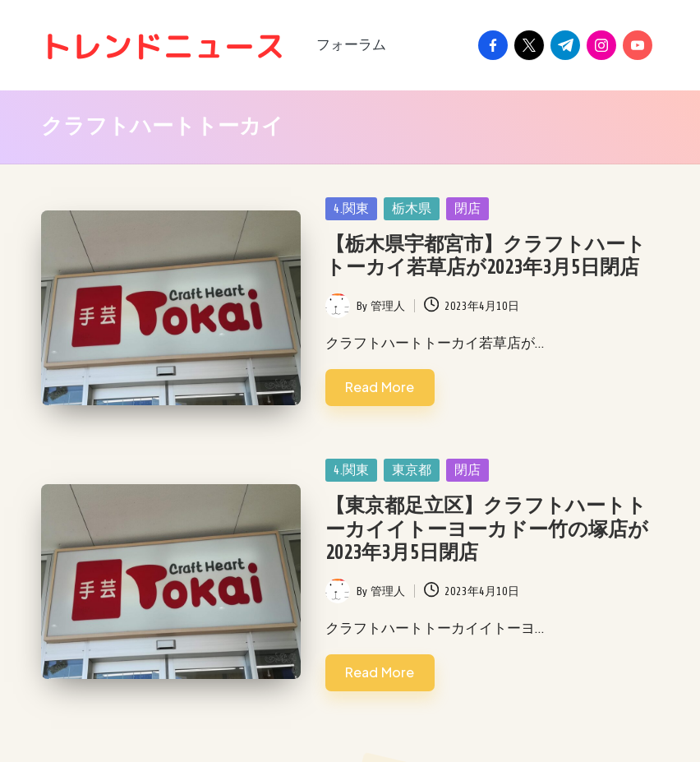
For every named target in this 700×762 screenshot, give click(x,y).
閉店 (467, 209)
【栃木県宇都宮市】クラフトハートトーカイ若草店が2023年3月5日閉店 (486, 256)
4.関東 (351, 209)
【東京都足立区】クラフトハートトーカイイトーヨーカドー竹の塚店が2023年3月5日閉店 (487, 530)
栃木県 (412, 209)
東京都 (412, 470)
